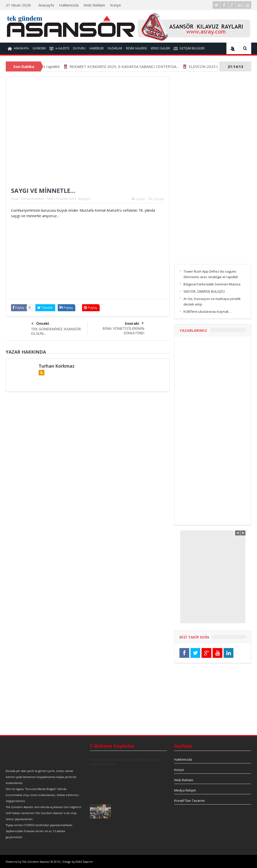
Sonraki (134, 323)
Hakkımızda (69, 5)
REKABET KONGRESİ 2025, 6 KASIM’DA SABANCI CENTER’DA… (137, 66)
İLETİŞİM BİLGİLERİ (189, 49)
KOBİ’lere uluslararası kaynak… (207, 311)
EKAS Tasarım (84, 862)
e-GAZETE (59, 49)
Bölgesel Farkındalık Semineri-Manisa (212, 284)
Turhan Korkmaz (32, 199)
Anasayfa (46, 5)
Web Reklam (94, 5)
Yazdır (138, 199)
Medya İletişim (185, 790)
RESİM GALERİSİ (136, 48)
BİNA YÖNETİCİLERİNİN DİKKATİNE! (123, 331)
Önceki (40, 324)
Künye (116, 5)
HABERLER (97, 48)
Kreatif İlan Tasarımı (189, 801)
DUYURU (79, 48)
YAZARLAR (115, 48)
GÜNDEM (39, 48)
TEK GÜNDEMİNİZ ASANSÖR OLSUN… (56, 331)
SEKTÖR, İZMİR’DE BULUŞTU (204, 291)
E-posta (156, 199)
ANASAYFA (18, 49)
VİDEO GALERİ (160, 48)
